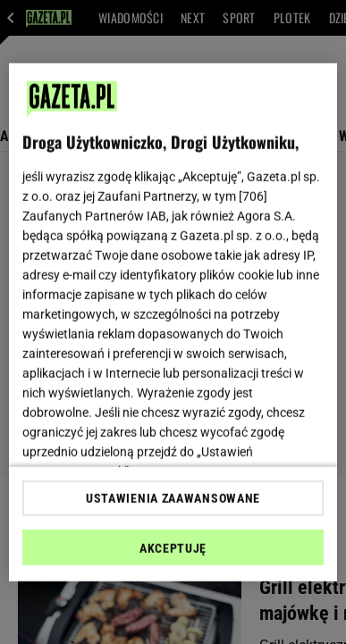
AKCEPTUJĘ (173, 548)
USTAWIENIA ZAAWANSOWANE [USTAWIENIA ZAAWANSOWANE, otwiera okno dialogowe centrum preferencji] (173, 498)
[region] (173, 322)
